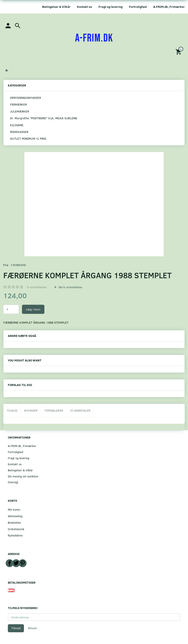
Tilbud (12, 410)
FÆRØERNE (18, 265)
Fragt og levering (111, 7)
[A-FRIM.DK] (94, 38)
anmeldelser (37, 287)
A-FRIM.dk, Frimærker (169, 7)
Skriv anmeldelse (70, 287)
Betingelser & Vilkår (56, 7)
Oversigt (13, 482)
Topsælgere (54, 410)
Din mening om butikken (23, 476)
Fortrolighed (138, 7)
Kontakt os (85, 7)
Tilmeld (16, 628)
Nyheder (31, 410)
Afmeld (32, 628)
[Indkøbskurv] (179, 52)
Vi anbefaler (80, 410)
